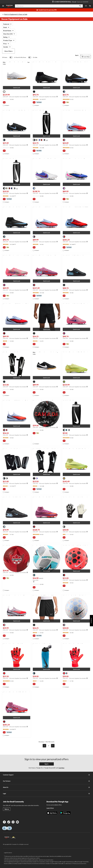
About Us (46, 787)
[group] (17, 102)
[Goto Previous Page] (40, 746)
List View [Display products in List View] (86, 57)
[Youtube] (17, 822)
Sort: (77, 55)
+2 (17, 188)
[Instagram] (13, 822)
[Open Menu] (3, 6)
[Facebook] (4, 822)
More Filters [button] (8, 51)
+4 (47, 140)
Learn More (50, 808)
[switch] (18, 57)
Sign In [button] (46, 764)
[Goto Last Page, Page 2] (49, 746)
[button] (80, 6)
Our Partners (46, 781)
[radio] (4, 92)
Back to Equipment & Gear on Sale (16, 14)
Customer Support (46, 775)
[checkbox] (6, 105)
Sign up (7, 809)
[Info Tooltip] (27, 97)
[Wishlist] (86, 6)
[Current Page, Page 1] (44, 746)
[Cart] (90, 6)
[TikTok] (9, 822)
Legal (46, 794)
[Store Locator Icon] (53, 2)
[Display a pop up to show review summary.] (45, 99)
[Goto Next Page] (53, 746)
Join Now (61, 768)
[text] (17, 99)
